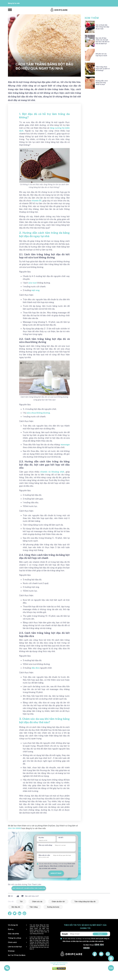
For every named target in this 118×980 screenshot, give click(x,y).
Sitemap (11, 951)
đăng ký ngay (56, 873)
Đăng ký (100, 934)
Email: (65, 934)
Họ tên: (41, 838)
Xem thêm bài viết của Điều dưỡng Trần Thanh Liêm (29, 888)
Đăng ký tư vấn (14, 3)
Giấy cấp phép (13, 934)
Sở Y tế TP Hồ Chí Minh (17, 955)
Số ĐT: (61, 838)
